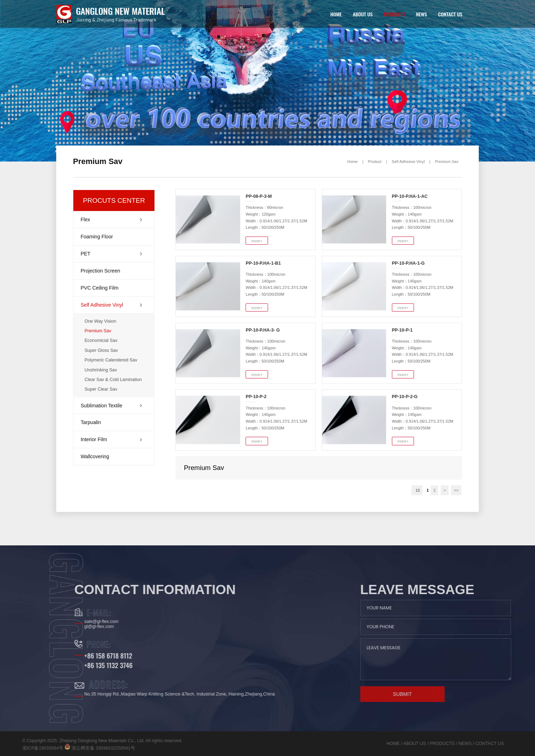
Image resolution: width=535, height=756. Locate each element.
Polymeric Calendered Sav (111, 360)
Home (353, 162)
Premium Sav (447, 162)
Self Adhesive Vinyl (408, 162)
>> (456, 490)
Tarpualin (91, 422)
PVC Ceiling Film (99, 288)
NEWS (422, 14)
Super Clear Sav (101, 389)
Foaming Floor (97, 237)
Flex (111, 220)
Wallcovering (95, 456)
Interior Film (111, 439)
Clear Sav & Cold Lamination (113, 380)
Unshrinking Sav (101, 370)
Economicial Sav (101, 340)
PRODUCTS (394, 14)
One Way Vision (100, 321)
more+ (257, 241)
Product (375, 162)
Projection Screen (100, 271)
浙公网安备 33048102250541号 (51, 748)
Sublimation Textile (111, 406)
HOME (336, 14)
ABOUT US (363, 14)
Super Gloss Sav (101, 350)
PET (111, 254)
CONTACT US (450, 14)
